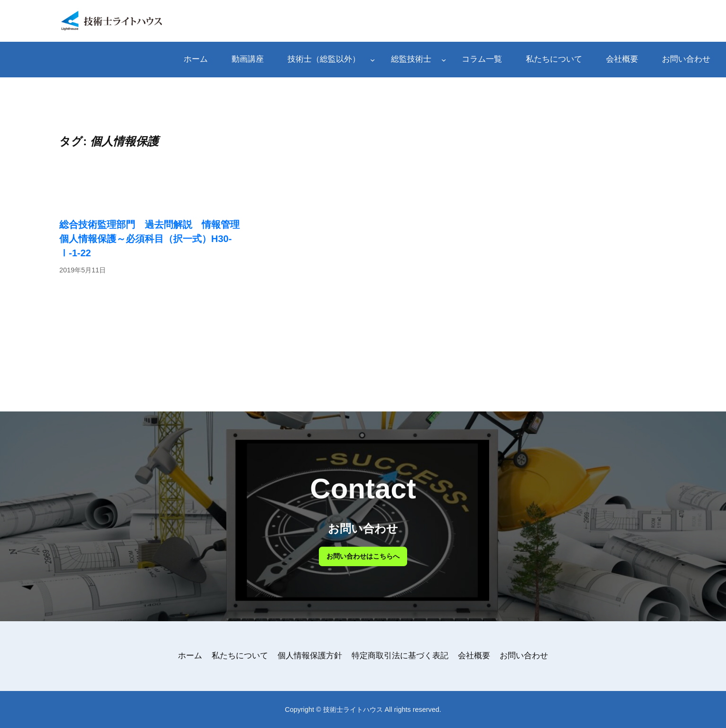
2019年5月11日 (83, 270)
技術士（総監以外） (324, 59)
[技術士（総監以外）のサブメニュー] (372, 59)
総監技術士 (411, 59)
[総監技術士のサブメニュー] (444, 59)
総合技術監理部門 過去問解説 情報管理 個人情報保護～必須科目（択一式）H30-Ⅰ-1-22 (154, 239)
